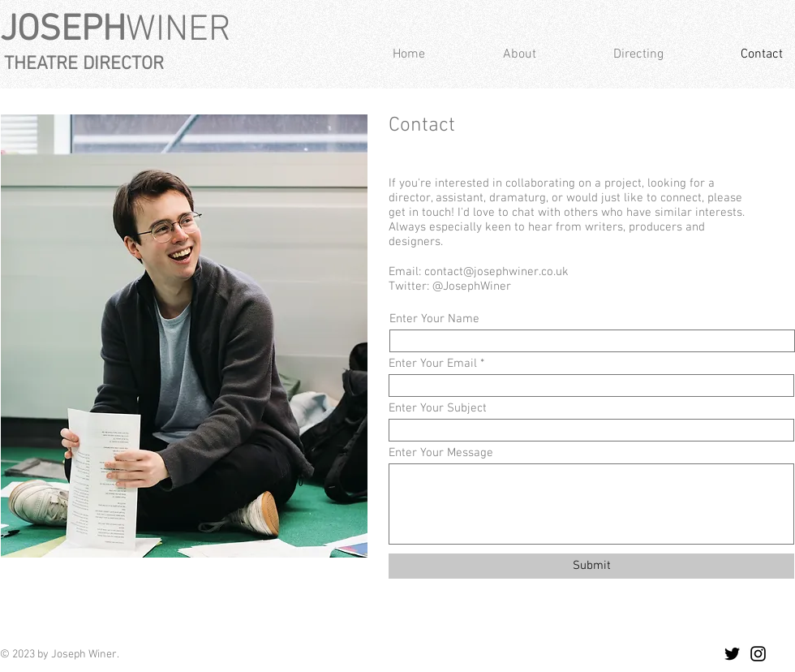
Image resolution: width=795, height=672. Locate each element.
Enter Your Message (441, 453)
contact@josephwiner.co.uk (496, 272)
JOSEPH (63, 31)
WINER (178, 31)
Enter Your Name (434, 319)
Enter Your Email (433, 364)
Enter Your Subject (438, 409)
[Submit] (591, 566)
